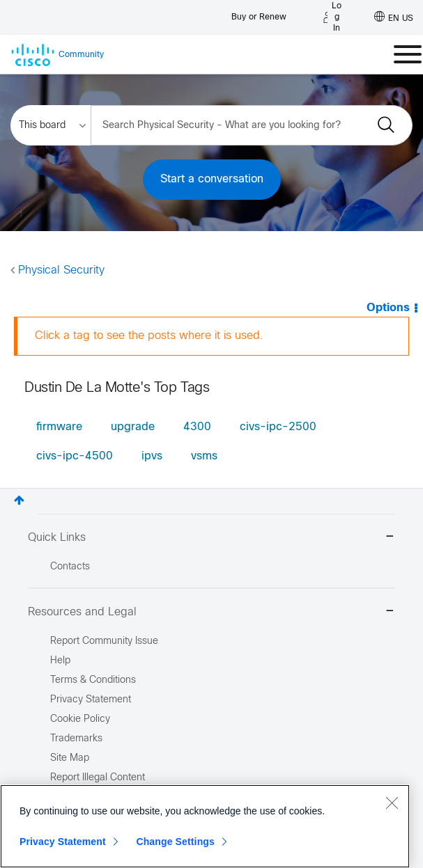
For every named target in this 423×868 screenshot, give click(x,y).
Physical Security (61, 270)
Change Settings (175, 842)
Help (60, 661)
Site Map (70, 758)
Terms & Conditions (93, 680)
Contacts (70, 567)
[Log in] (332, 17)
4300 (197, 427)
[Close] (392, 803)
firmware (59, 427)
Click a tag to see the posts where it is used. (149, 336)
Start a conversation (212, 179)
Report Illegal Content (98, 778)
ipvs (152, 456)
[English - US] (394, 17)
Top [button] (19, 500)
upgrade (133, 427)
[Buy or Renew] (259, 14)
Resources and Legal (211, 612)
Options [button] (388, 308)
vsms (204, 456)
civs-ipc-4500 (75, 456)
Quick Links (211, 538)
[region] (205, 826)
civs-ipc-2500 (278, 427)
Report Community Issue (104, 641)
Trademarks (76, 739)
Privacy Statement (63, 842)
